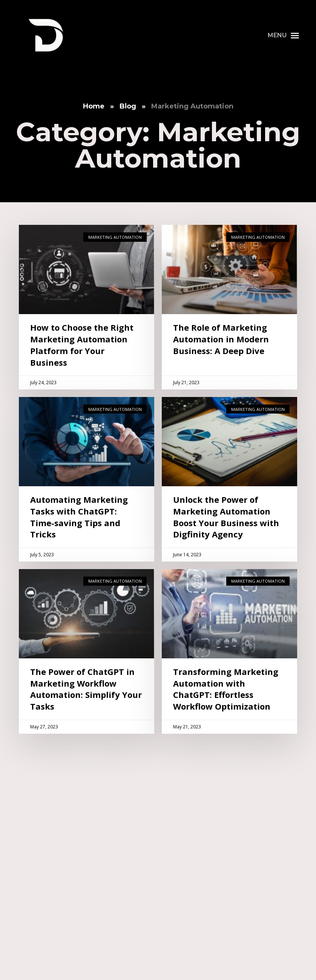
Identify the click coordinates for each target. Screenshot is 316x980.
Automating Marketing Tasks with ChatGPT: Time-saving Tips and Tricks (79, 517)
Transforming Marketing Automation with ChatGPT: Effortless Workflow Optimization (226, 689)
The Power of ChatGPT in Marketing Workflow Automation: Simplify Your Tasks (86, 689)
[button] (284, 35)
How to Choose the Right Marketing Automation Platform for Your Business (82, 345)
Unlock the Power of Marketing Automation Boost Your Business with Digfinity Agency (226, 517)
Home (94, 106)
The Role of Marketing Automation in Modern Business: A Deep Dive (221, 339)
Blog (128, 106)
